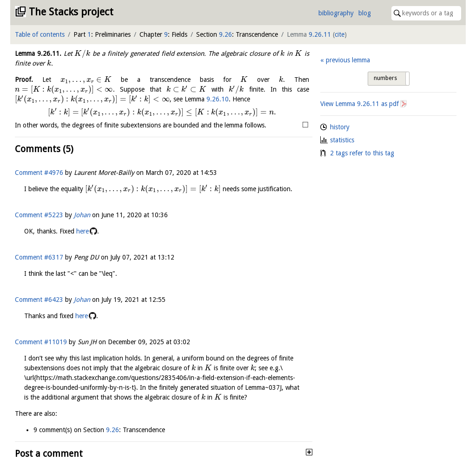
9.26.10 (218, 99)
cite (340, 34)
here (83, 231)
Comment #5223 (39, 215)
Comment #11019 (41, 342)
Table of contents (40, 34)
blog (365, 13)
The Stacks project (71, 12)
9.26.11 (320, 34)
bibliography (336, 13)
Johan (82, 215)
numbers (385, 78)
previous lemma (348, 60)
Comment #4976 (39, 173)
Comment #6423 (39, 300)
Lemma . (38, 53)
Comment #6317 (39, 257)
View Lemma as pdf (360, 104)
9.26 (225, 34)
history (340, 127)
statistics (342, 140)
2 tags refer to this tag (362, 153)
